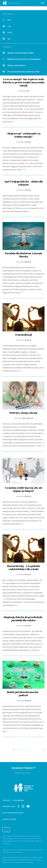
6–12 (10, 32)
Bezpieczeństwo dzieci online (21, 53)
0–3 (9, 20)
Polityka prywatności (13, 813)
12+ (9, 39)
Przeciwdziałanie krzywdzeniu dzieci (24, 72)
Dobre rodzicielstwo (16, 65)
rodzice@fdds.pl (18, 800)
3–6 (9, 26)
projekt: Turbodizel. (9, 819)
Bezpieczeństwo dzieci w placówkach (24, 59)
